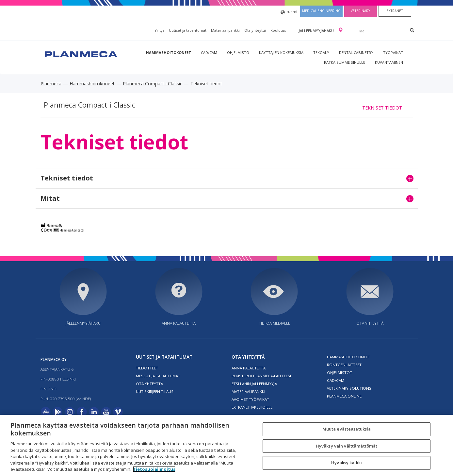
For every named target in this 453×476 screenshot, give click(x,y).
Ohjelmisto (238, 52)
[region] (226, 445)
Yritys (159, 30)
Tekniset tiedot (382, 108)
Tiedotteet (147, 368)
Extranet (395, 11)
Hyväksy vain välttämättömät (347, 446)
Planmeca (51, 84)
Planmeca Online (344, 396)
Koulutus (278, 30)
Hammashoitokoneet (169, 52)
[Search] (412, 30)
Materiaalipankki (225, 30)
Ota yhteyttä (255, 30)
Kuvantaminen (389, 62)
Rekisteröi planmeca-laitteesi (261, 376)
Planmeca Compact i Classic (153, 84)
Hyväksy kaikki (347, 463)
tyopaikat (393, 52)
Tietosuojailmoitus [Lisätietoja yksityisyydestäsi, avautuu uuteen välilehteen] (154, 469)
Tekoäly (321, 52)
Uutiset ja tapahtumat (188, 30)
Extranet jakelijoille (252, 407)
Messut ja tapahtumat (158, 376)
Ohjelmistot (340, 373)
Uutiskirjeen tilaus (155, 391)
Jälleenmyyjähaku (317, 31)
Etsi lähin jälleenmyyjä (254, 384)
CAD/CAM (209, 52)
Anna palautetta (179, 323)
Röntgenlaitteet (344, 365)
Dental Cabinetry (356, 52)
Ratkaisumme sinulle (345, 62)
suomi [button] (289, 12)
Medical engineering (321, 11)
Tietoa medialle (274, 323)
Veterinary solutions (349, 388)
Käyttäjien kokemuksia (281, 52)
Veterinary (360, 11)
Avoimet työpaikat (250, 399)
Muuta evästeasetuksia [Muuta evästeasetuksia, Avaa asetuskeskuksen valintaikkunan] (347, 429)
